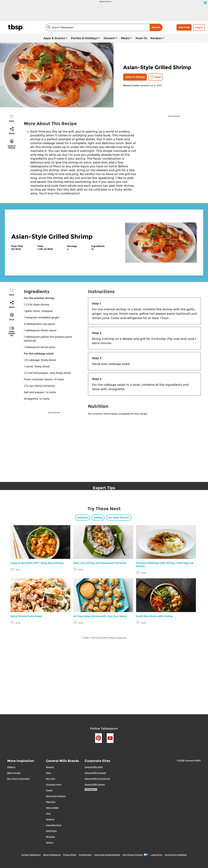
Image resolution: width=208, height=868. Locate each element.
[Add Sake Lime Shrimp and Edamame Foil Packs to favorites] (75, 569)
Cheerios (50, 819)
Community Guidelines (176, 855)
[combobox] (98, 27)
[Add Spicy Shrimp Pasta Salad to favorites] (12, 622)
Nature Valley (52, 808)
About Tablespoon (52, 855)
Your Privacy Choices (135, 855)
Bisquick (50, 767)
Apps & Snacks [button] (54, 38)
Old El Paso (51, 831)
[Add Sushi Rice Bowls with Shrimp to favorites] (138, 622)
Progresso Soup (54, 784)
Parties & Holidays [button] (84, 38)
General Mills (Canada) (95, 773)
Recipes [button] (156, 38)
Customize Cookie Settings (107, 855)
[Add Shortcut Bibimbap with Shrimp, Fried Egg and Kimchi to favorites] (138, 572)
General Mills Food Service (97, 779)
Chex (48, 773)
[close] (205, 3)
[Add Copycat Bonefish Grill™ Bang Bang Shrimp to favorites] (12, 569)
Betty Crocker (14, 773)
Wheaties (50, 837)
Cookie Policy (85, 855)
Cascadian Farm (54, 825)
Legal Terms (157, 855)
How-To (141, 38)
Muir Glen (51, 779)
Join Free (184, 27)
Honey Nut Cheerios (56, 796)
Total (48, 813)
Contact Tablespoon (31, 855)
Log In (199, 27)
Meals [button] (125, 38)
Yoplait (49, 790)
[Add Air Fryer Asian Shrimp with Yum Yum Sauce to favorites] (75, 622)
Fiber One (51, 802)
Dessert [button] (109, 38)
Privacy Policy (70, 855)
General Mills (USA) (94, 767)
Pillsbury (11, 767)
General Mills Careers (95, 784)
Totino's (50, 842)
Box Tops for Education (19, 779)
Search (156, 27)
